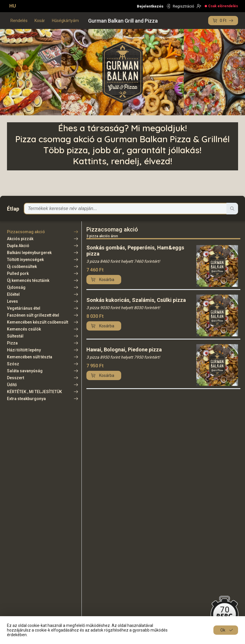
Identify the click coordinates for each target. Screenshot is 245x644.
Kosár (40, 21)
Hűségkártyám (65, 21)
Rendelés (19, 21)
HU (13, 6)
